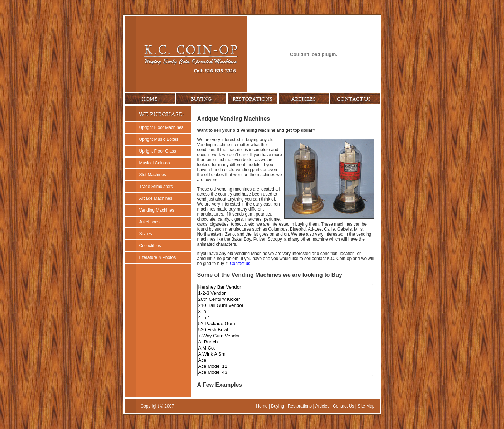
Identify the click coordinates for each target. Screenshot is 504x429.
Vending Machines (157, 210)
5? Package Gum (285, 324)
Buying (278, 406)
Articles (322, 406)
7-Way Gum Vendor (285, 336)
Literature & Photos (158, 257)
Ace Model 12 (285, 367)
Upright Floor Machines (161, 127)
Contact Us (343, 406)
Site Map (366, 406)
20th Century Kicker (285, 300)
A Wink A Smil (285, 354)
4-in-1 (285, 318)
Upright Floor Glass (158, 151)
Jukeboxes (149, 222)
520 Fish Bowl (285, 330)
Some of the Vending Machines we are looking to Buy (270, 275)
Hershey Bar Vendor (285, 287)
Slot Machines (153, 175)
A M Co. (285, 348)
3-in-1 (285, 312)
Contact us (240, 264)
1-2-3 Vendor (285, 293)
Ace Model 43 (285, 373)
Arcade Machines (156, 198)
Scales (146, 234)
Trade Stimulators (156, 187)
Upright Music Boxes (159, 139)
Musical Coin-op (155, 163)
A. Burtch (285, 342)
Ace (285, 360)
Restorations (300, 406)
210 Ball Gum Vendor (285, 306)
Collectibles (150, 246)
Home (262, 406)
